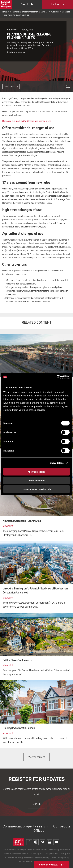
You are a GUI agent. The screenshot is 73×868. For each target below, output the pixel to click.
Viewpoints (54, 12)
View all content (37, 757)
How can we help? (49, 865)
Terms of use (53, 850)
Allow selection (36, 480)
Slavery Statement (19, 854)
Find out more (16, 53)
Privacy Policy (63, 857)
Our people (62, 827)
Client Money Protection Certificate (53, 854)
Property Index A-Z (50, 857)
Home (4, 12)
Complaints (7, 854)
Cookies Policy (64, 850)
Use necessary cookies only (36, 489)
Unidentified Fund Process (33, 857)
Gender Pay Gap (33, 854)
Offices (39, 831)
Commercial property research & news (28, 12)
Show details (57, 463)
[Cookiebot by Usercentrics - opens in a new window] (57, 377)
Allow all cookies (37, 472)
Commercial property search (25, 827)
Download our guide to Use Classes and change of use (27, 121)
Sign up (36, 804)
